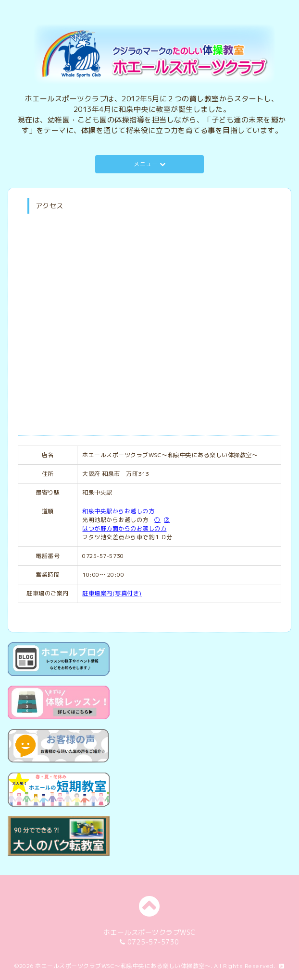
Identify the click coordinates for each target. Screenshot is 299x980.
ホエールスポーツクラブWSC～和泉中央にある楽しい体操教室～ (123, 966)
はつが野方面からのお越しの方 (124, 528)
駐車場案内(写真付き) (112, 593)
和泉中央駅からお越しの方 (118, 511)
